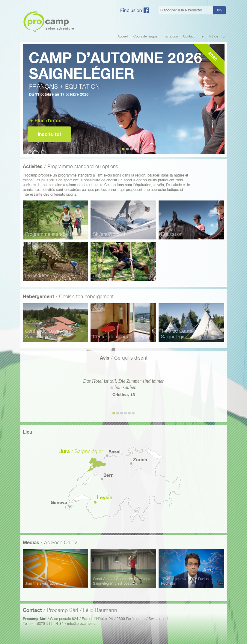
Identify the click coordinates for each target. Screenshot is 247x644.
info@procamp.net (82, 623)
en (204, 36)
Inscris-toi (49, 134)
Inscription (170, 36)
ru (223, 36)
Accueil (123, 36)
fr (210, 36)
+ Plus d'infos (46, 121)
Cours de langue (145, 36)
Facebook (135, 10)
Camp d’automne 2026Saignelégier (116, 66)
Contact (189, 36)
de (216, 36)
